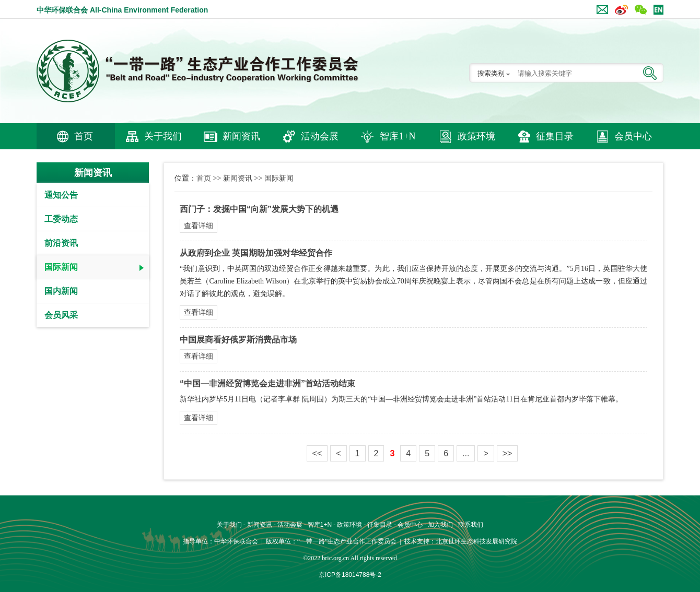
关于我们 (163, 136)
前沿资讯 (61, 243)
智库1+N (398, 136)
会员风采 (61, 315)
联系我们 (471, 525)
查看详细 (199, 226)
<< (317, 453)
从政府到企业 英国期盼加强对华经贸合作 (256, 253)
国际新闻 (61, 267)
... (466, 453)
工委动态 (61, 219)
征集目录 (555, 136)
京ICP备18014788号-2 (350, 575)
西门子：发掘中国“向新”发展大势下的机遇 (259, 209)
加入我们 (440, 525)
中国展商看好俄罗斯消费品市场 (238, 340)
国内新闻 (61, 291)
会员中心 (633, 136)
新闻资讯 (241, 136)
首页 (84, 136)
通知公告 (61, 195)
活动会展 (320, 136)
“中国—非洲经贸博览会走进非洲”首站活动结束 (267, 383)
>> (507, 453)
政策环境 (476, 136)
